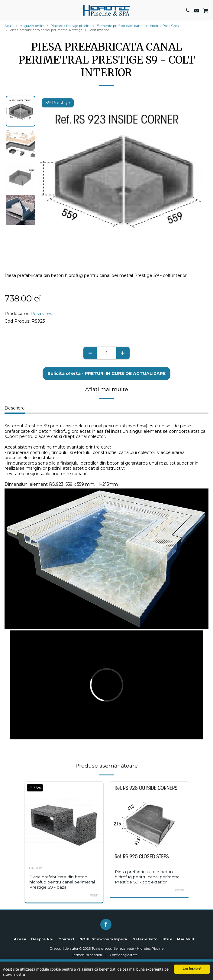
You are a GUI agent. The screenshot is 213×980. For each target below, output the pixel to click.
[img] (64, 821)
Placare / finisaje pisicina (71, 26)
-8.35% (35, 788)
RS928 (179, 890)
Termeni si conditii (87, 955)
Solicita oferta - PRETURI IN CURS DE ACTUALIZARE (106, 373)
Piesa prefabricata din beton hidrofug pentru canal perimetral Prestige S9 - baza (62, 882)
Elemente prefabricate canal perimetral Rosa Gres (138, 26)
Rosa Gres (41, 314)
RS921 (94, 895)
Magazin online (32, 26)
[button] (7, 10)
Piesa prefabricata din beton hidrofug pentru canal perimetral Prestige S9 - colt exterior (148, 877)
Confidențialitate (124, 955)
